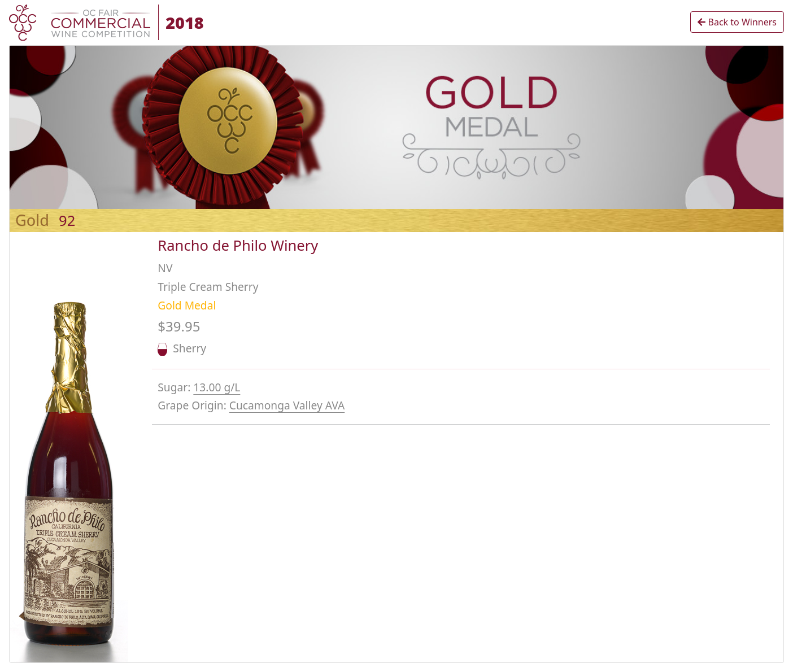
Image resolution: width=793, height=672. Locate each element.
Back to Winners (737, 22)
